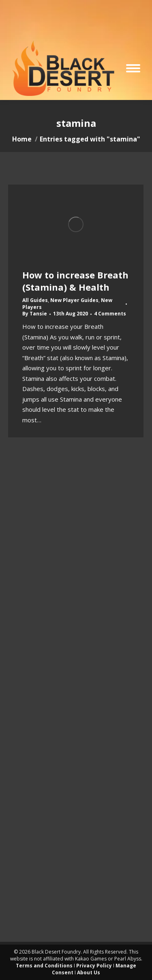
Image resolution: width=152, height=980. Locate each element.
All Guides (35, 300)
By (35, 314)
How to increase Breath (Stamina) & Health (75, 281)
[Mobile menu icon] (133, 68)
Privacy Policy (94, 966)
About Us (89, 972)
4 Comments (110, 314)
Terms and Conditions (44, 966)
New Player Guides (74, 300)
